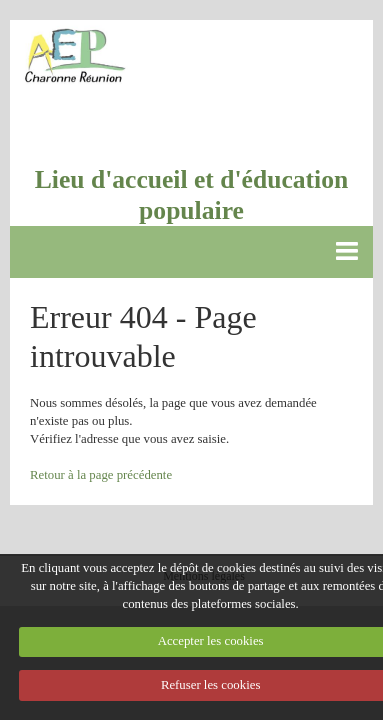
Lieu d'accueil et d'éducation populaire (192, 195)
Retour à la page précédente (101, 475)
